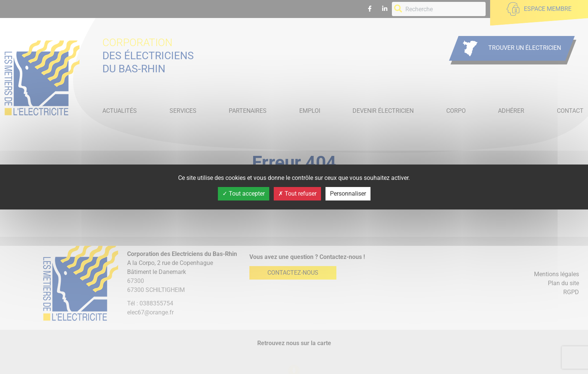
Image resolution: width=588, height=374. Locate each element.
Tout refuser (297, 194)
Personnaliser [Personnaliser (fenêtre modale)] (348, 194)
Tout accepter (244, 194)
